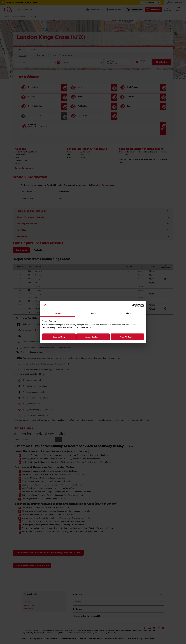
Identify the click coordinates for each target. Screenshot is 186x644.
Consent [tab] (57, 313)
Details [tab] (93, 313)
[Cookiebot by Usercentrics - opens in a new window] (133, 305)
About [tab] (129, 313)
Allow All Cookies (127, 337)
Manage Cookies (93, 337)
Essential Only (59, 337)
